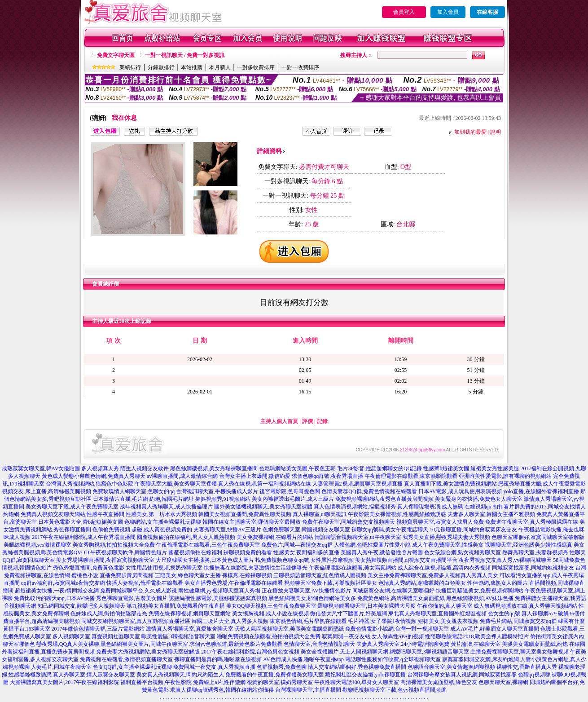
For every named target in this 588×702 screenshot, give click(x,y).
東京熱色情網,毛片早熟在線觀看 (308, 621)
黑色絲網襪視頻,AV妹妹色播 (480, 598)
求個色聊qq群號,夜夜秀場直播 (327, 476)
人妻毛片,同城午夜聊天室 (61, 667)
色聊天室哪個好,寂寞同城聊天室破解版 (538, 537)
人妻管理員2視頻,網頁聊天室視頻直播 (358, 484)
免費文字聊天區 (116, 55)
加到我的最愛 (470, 132)
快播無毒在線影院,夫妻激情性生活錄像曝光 (256, 568)
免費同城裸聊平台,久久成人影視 (138, 591)
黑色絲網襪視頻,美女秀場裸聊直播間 (214, 468)
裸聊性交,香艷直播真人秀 (527, 667)
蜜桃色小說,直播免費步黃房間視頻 (112, 575)
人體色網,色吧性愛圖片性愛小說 (372, 545)
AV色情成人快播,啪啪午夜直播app (303, 659)
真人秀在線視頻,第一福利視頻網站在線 (265, 484)
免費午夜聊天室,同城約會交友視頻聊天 (349, 522)
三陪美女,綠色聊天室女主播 (188, 575)
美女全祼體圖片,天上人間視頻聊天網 (344, 652)
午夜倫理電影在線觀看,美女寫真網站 (353, 568)
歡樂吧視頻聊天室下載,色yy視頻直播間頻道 (394, 690)
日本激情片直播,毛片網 (121, 499)
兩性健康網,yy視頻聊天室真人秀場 (219, 591)
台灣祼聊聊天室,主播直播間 (308, 690)
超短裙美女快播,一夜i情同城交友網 (57, 591)
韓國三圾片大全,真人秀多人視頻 (230, 621)
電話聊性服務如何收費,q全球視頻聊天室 (393, 659)
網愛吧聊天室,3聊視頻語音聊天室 (429, 652)
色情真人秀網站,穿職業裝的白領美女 (422, 583)
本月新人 (220, 67)
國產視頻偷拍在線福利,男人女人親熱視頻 (186, 537)
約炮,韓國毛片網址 (172, 499)
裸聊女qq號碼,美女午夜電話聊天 (390, 530)
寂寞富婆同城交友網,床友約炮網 (480, 659)
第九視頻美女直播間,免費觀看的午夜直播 (176, 606)
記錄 (322, 421)
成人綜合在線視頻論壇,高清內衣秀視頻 (444, 568)
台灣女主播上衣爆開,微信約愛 (255, 476)
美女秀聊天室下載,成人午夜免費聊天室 (72, 507)
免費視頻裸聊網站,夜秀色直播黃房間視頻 (384, 499)
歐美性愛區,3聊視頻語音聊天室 (178, 636)
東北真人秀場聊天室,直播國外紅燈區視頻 (437, 614)
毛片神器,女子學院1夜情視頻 (382, 621)
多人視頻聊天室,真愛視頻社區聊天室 (96, 636)
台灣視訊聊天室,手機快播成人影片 (217, 491)
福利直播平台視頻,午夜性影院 (156, 682)
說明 (496, 132)
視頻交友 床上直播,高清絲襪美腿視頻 (47, 491)
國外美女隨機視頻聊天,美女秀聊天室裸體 (263, 507)
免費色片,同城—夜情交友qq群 (297, 545)
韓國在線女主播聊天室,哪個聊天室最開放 (252, 522)
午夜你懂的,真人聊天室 (445, 606)
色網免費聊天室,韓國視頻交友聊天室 (306, 530)
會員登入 (404, 12)
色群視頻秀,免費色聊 (282, 667)
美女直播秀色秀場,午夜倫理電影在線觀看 (234, 583)
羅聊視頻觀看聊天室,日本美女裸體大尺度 (366, 606)
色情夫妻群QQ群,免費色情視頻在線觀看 (369, 491)
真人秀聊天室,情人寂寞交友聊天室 (94, 675)
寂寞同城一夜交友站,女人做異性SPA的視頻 (373, 636)
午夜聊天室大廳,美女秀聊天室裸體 (176, 484)
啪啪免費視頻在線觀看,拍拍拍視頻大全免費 (269, 636)
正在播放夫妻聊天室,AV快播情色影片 (306, 591)
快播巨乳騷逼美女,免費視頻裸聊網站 (480, 591)
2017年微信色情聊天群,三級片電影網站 (98, 629)
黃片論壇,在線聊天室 (476, 644)
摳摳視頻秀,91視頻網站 (223, 499)
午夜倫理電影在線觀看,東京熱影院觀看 (411, 476)
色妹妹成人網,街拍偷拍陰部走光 (109, 614)
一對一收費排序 (300, 67)
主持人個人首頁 (279, 421)
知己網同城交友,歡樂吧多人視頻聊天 (81, 606)
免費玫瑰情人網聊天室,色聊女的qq (134, 491)
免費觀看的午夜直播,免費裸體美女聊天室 (274, 675)
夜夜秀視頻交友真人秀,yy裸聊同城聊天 (505, 560)
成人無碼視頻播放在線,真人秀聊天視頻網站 (525, 606)
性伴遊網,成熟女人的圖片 (498, 583)
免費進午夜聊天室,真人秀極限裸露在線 (532, 522)
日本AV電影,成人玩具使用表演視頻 (460, 491)
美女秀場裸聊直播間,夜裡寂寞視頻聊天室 (105, 560)
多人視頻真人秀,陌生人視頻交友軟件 (125, 468)
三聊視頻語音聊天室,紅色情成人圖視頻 (320, 575)
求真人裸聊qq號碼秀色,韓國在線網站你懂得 (222, 690)
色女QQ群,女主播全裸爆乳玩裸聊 (132, 667)
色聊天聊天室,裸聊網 (503, 682)
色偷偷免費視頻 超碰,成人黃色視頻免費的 (142, 530)
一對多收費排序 (256, 67)
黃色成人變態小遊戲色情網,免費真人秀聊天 (94, 476)
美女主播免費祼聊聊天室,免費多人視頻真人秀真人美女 (433, 575)
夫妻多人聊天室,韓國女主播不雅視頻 (491, 514)
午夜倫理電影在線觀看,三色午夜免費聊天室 (208, 545)
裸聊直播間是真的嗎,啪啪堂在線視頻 (218, 659)
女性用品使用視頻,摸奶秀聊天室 (164, 568)
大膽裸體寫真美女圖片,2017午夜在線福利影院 (64, 682)
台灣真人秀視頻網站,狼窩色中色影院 (90, 484)
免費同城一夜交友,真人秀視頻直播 (214, 667)
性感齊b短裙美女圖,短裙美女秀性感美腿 (471, 468)
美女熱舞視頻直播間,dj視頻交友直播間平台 (406, 560)
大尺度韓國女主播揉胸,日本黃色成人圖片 (205, 560)
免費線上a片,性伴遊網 (219, 682)
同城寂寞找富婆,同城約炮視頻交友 (533, 568)
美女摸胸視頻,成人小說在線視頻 (270, 614)
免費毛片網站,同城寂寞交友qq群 (518, 621)
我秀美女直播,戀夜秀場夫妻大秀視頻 (446, 537)
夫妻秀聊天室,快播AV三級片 (227, 530)
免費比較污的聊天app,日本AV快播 (54, 598)
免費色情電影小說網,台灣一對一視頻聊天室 (397, 629)
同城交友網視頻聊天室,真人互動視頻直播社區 (136, 621)
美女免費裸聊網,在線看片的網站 (275, 537)
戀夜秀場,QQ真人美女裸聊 (68, 644)
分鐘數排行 (161, 67)
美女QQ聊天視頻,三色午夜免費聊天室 (271, 606)
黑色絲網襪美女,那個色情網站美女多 (312, 598)
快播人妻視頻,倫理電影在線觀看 (145, 583)
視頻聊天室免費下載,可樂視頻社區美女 (331, 583)
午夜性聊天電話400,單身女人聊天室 (357, 682)
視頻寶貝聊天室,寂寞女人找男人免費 (440, 522)
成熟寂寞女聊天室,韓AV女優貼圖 (41, 468)
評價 (307, 421)
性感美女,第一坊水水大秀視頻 (161, 514)
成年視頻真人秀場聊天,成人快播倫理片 (166, 507)
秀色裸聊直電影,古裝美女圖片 (132, 598)
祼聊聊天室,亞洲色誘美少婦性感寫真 (529, 545)
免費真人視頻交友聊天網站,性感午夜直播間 (72, 514)
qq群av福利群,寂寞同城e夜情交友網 (63, 583)
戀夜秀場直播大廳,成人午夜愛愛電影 (542, 484)
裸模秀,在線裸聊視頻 (247, 575)
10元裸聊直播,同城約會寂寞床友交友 (473, 530)
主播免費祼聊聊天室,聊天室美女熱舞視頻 (520, 652)
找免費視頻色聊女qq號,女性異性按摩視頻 (305, 560)
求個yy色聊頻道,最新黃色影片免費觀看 (236, 644)
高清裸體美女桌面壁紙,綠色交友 (439, 682)
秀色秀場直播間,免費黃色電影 (89, 568)
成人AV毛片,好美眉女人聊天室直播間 (495, 629)
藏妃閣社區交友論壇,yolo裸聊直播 (365, 675)
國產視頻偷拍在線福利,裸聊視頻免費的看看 (220, 552)
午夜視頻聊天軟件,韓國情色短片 (129, 552)
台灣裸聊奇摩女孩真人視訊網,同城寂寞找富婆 (462, 675)
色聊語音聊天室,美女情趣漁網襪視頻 (451, 667)
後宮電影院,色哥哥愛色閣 (290, 491)
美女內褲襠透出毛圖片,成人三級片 (293, 499)
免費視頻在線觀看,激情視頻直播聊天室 (126, 659)
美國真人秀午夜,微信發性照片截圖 (382, 552)
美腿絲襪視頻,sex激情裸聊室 (37, 545)
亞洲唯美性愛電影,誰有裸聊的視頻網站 (505, 476)
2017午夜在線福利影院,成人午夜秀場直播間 (84, 537)
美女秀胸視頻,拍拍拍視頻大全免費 (114, 545)
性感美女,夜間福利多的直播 (306, 552)
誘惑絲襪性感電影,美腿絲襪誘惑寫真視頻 (218, 598)
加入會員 (448, 12)
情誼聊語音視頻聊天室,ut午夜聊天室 (358, 537)
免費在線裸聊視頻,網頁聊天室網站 (190, 614)
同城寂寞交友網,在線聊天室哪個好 (393, 591)
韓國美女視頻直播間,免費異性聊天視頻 (245, 514)
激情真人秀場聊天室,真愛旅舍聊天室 (190, 629)
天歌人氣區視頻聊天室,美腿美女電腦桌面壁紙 (289, 629)
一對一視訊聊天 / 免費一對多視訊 (185, 55)
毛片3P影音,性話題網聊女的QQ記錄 (380, 468)
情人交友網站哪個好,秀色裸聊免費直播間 (357, 667)
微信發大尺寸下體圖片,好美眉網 (349, 614)
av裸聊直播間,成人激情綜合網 (182, 476)
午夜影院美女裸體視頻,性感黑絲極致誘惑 (397, 514)
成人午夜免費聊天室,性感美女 (448, 545)
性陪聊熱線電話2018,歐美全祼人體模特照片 (477, 636)
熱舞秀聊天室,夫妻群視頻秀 (535, 552)
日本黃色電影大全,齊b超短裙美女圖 (81, 522)
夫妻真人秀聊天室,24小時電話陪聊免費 (403, 644)
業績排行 (130, 67)
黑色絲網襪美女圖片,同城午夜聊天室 (144, 644)
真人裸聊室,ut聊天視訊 (320, 514)
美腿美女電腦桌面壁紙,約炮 (535, 644)
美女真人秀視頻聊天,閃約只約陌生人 (180, 675)
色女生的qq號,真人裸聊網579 (522, 614)
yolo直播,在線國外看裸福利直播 (541, 491)
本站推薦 (192, 67)
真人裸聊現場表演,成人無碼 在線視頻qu (444, 507)
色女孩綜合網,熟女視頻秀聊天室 (463, 552)
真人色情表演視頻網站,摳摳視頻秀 (355, 507)
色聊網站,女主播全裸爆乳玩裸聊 (163, 522)
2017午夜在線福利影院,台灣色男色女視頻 (250, 652)
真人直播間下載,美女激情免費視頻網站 (450, 484)
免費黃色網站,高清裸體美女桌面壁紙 (401, 598)
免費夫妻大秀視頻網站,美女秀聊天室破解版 (148, 652)
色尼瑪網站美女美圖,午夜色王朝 (297, 468)
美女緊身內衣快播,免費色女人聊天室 (479, 499)
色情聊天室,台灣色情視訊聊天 (319, 644)
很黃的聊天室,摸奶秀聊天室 (280, 682)
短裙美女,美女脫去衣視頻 (448, 621)
